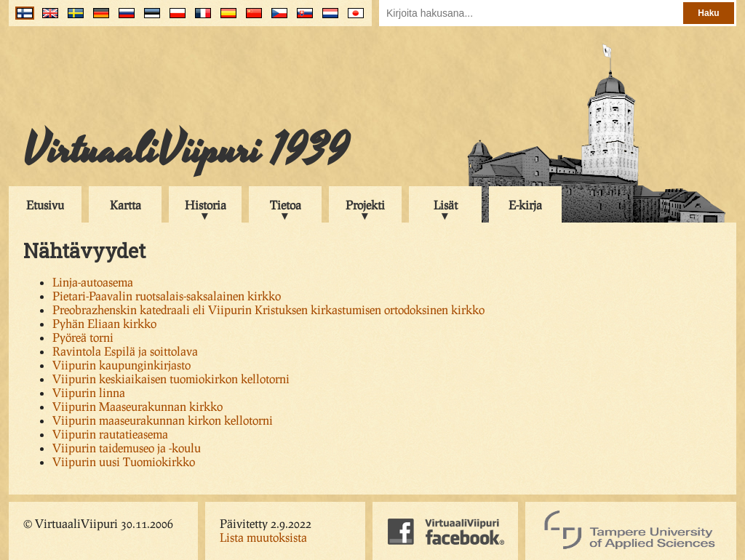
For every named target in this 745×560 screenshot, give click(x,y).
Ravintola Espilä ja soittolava (125, 351)
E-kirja (525, 205)
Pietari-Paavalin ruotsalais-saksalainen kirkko (167, 296)
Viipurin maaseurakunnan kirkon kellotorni (163, 420)
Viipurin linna (89, 392)
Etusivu (45, 205)
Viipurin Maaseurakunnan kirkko (138, 406)
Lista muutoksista (263, 537)
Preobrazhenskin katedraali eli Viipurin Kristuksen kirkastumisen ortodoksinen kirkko (268, 309)
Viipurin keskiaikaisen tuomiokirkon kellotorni (171, 379)
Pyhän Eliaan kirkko (104, 323)
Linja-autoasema (93, 282)
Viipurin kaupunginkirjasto (121, 365)
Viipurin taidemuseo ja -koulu (127, 448)
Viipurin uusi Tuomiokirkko (124, 461)
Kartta (126, 205)
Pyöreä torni (83, 337)
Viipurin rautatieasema (110, 434)
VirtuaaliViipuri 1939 (186, 151)
